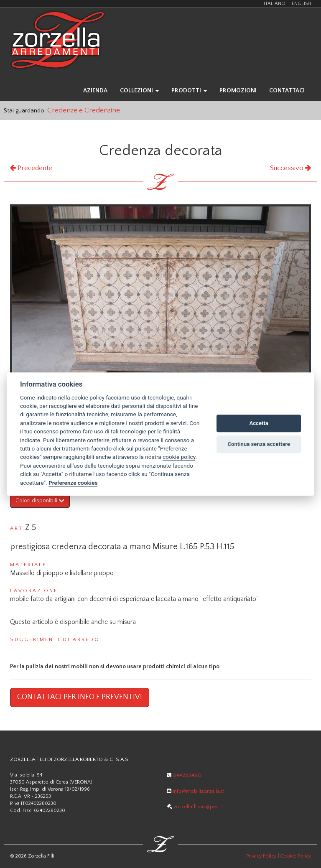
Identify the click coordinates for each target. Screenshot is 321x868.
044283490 (184, 775)
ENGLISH (301, 4)
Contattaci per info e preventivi (80, 697)
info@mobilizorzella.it (195, 791)
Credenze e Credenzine (84, 110)
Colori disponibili (40, 501)
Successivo (290, 168)
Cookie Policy (296, 856)
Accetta (259, 424)
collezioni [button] (139, 91)
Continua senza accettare (259, 444)
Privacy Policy (261, 856)
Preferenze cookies (73, 483)
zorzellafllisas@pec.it (195, 807)
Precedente (31, 168)
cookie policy (179, 457)
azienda (95, 91)
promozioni (238, 91)
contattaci (287, 91)
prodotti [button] (189, 91)
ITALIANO (275, 4)
